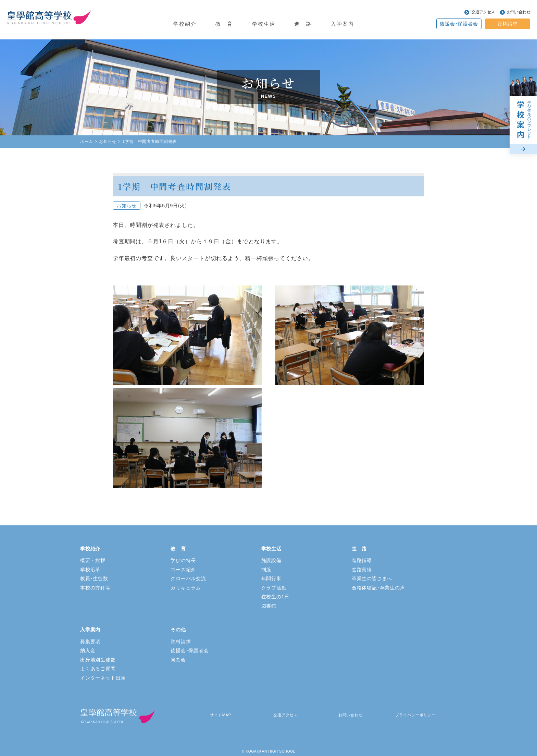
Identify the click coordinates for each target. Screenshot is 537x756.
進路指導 (362, 560)
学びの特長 (183, 560)
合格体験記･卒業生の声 (378, 588)
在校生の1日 (276, 597)
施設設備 (271, 560)
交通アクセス (483, 12)
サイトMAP (221, 715)
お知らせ (108, 142)
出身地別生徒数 (98, 660)
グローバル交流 (188, 578)
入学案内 (342, 24)
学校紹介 (185, 24)
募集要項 (90, 642)
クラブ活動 (274, 588)
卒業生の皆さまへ (372, 578)
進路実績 (362, 570)
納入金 (88, 650)
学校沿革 (90, 570)
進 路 (303, 24)
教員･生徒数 (94, 578)
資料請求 (507, 24)
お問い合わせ (519, 12)
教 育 (224, 24)
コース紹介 (183, 570)
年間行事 (271, 578)
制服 (266, 570)
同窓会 (178, 660)
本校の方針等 (95, 588)
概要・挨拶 (93, 560)
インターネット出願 (103, 678)
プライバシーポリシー (415, 715)
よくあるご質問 (98, 669)
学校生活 (264, 24)
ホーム (87, 142)
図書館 (269, 606)
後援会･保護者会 (459, 24)
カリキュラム (186, 588)
